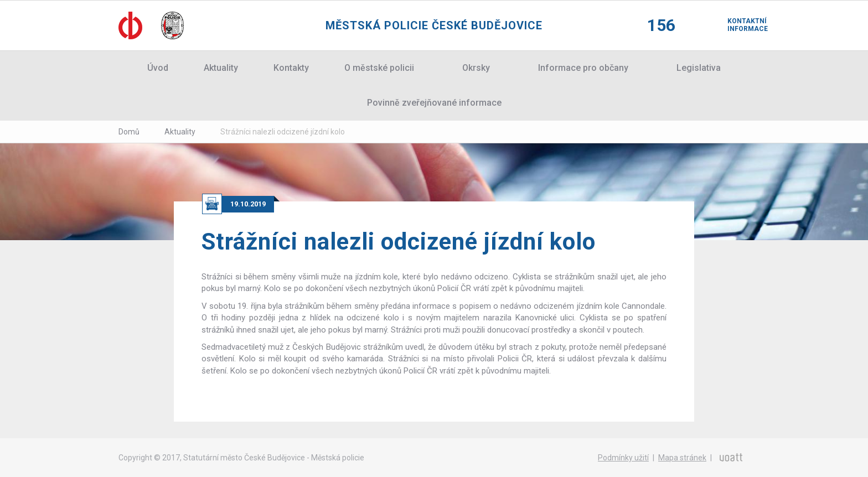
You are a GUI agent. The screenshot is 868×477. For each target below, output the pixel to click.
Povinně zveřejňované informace (434, 103)
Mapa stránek (682, 458)
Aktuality (221, 68)
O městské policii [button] (379, 68)
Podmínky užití (623, 458)
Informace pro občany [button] (583, 68)
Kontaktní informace (738, 25)
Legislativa (699, 68)
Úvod (158, 68)
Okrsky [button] (476, 68)
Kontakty (291, 68)
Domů (129, 132)
